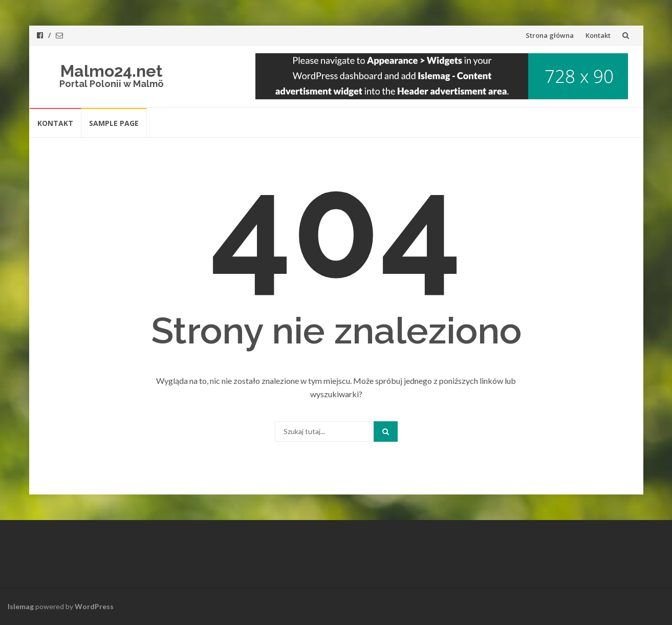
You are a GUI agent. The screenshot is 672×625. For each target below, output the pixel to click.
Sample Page (114, 123)
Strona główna (550, 35)
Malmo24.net (112, 71)
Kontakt (598, 35)
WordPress (94, 606)
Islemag (21, 606)
